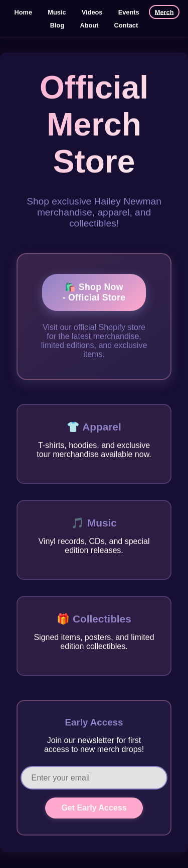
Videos (92, 12)
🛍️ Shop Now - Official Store (94, 292)
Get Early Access (94, 808)
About (89, 25)
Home (24, 12)
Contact (126, 25)
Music (57, 12)
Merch (164, 12)
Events (129, 12)
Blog (57, 25)
